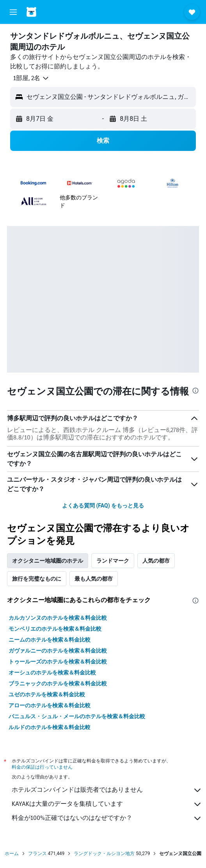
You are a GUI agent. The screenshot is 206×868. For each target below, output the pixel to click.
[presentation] (195, 391)
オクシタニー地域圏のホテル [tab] (48, 561)
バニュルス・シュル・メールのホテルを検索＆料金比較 (77, 716)
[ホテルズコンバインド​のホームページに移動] (51, 12)
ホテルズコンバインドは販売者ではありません (107, 790)
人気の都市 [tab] (156, 561)
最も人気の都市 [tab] (94, 579)
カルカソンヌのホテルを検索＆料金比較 (58, 618)
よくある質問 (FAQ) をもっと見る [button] (103, 506)
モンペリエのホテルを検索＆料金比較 (55, 629)
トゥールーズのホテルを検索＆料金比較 (58, 662)
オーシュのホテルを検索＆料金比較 (52, 673)
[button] (13, 12)
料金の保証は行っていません (42, 767)
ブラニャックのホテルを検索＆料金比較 (58, 683)
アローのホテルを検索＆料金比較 (50, 705)
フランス (37, 854)
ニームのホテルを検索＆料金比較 (50, 640)
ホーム (12, 854)
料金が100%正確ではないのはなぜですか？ (107, 818)
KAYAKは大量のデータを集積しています (107, 804)
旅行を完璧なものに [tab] (37, 579)
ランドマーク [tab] (113, 561)
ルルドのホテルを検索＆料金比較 (50, 727)
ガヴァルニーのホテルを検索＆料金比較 (58, 651)
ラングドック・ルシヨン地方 (104, 854)
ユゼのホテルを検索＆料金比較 (47, 694)
